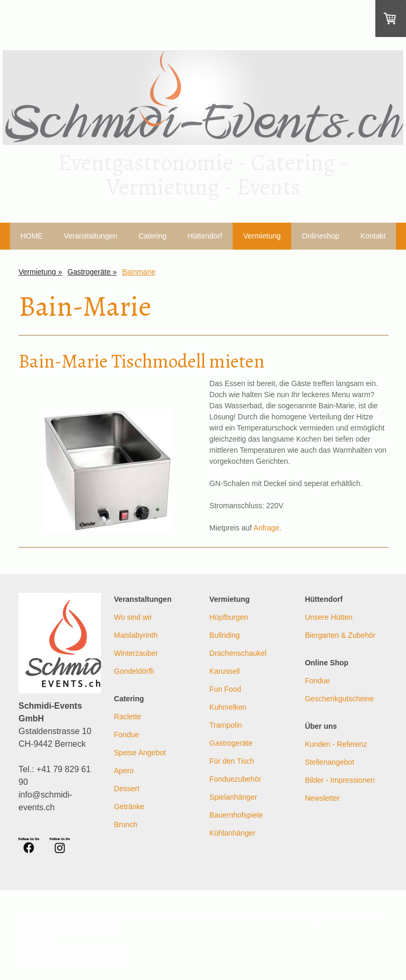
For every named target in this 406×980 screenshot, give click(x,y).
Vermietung (262, 236)
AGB (56, 950)
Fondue (127, 735)
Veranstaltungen (91, 236)
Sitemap (116, 950)
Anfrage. (267, 528)
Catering (153, 236)
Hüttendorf (205, 236)
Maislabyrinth (136, 635)
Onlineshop (321, 236)
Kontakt (373, 236)
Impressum (30, 950)
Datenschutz (84, 950)
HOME (32, 236)
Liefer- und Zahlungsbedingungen (73, 926)
